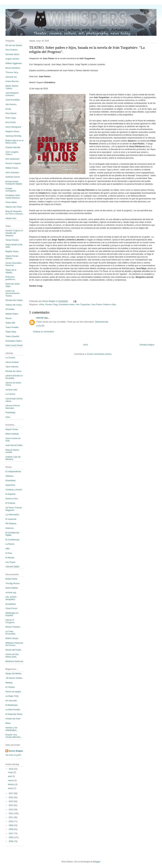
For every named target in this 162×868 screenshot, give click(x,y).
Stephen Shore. (13, 131)
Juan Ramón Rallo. (14, 445)
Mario (8, 723)
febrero (12, 784)
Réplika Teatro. (12, 251)
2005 (11, 841)
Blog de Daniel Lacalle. (12, 451)
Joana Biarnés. (12, 81)
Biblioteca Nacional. (14, 661)
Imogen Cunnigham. (11, 190)
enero (11, 788)
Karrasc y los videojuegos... (12, 729)
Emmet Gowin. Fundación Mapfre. (14, 183)
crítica (41, 304)
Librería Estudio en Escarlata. (14, 377)
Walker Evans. (12, 168)
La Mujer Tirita (12, 696)
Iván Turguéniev (83, 304)
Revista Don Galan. (14, 300)
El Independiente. (13, 471)
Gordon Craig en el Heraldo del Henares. (14, 233)
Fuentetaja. (11, 412)
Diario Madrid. (12, 588)
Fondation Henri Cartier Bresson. (13, 197)
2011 (11, 817)
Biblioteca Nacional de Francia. (14, 644)
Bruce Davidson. (13, 68)
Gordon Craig (51, 304)
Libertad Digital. (13, 567)
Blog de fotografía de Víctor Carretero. (14, 213)
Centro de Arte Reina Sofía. (12, 655)
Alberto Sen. (11, 218)
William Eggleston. (14, 63)
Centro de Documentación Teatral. (13, 293)
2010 (11, 821)
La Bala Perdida (13, 710)
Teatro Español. (13, 336)
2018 (11, 769)
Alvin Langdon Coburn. (12, 153)
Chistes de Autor (13, 719)
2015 (11, 801)
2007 (11, 833)
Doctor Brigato (16, 751)
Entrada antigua (147, 345)
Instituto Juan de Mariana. (13, 458)
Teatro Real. (11, 332)
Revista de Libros (13, 371)
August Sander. (13, 59)
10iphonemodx (102, 322)
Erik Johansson (13, 159)
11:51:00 (40, 326)
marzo (11, 780)
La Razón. (10, 544)
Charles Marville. (13, 147)
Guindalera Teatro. (14, 341)
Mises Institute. (12, 434)
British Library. (12, 638)
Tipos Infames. (12, 367)
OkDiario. (10, 476)
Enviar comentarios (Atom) (99, 354)
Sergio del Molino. (14, 673)
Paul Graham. (12, 50)
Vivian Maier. (11, 202)
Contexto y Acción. (14, 490)
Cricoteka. (10, 309)
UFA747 (40, 318)
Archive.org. (11, 592)
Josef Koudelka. (13, 100)
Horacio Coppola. (13, 163)
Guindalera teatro (67, 304)
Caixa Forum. (12, 608)
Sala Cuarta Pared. (14, 345)
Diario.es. (10, 528)
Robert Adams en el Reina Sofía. (14, 142)
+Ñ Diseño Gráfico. (14, 678)
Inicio (86, 345)
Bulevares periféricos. (11, 278)
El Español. (11, 494)
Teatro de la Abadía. (11, 271)
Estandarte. (11, 480)
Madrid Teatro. (12, 314)
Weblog (9, 683)
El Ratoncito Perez (14, 714)
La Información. (13, 515)
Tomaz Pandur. (12, 240)
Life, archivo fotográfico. (11, 598)
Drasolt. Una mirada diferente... (14, 736)
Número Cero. (12, 499)
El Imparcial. (11, 519)
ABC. (8, 549)
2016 (11, 797)
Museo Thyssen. (13, 627)
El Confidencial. (13, 540)
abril (10, 776)
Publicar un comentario (43, 332)
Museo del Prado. (14, 650)
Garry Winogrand (13, 127)
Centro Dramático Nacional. (14, 264)
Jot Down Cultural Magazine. (14, 509)
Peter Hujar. (11, 118)
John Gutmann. (13, 172)
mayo (11, 772)
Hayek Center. (12, 429)
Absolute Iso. (11, 77)
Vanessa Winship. (14, 136)
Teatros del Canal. (14, 305)
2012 (11, 813)
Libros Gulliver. (12, 362)
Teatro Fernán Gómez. (12, 257)
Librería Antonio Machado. (13, 407)
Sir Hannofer (11, 701)
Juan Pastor (97, 304)
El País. (9, 553)
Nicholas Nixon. (13, 54)
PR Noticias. (11, 523)
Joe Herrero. (11, 104)
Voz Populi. (11, 562)
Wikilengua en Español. (12, 614)
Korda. (8, 109)
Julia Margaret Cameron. (12, 94)
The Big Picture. (13, 583)
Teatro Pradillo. (12, 327)
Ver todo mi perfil (13, 755)
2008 (11, 829)
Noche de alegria (13, 692)
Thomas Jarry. (12, 72)
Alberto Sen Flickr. (14, 207)
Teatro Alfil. (11, 323)
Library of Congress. (10, 621)
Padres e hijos (110, 304)
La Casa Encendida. (11, 633)
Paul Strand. (11, 113)
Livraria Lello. (12, 390)
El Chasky (10, 687)
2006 (11, 837)
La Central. (11, 358)
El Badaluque (12, 705)
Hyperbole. (10, 485)
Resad (8, 318)
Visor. (8, 417)
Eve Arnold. (11, 122)
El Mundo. (10, 558)
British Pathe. (12, 579)
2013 (11, 809)
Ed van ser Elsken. (14, 45)
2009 (11, 825)
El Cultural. (11, 503)
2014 (11, 805)
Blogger (97, 862)
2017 (11, 793)
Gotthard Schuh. (13, 177)
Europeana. (11, 604)
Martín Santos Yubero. (12, 87)
